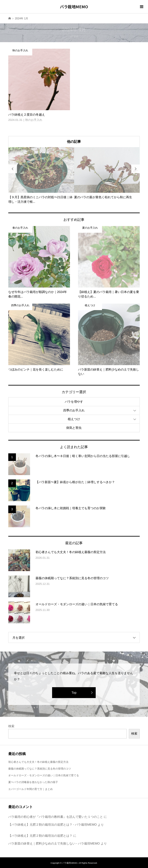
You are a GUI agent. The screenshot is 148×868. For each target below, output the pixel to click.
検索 (11, 726)
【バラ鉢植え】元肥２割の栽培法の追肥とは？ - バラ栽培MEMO (53, 825)
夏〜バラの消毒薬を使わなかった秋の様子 (33, 782)
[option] (41, 175)
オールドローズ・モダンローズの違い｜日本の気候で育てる (44, 775)
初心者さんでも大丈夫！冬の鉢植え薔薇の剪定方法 (38, 762)
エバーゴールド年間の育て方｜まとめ (31, 789)
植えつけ (74, 419)
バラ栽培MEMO (74, 7)
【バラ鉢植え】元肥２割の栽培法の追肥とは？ (40, 836)
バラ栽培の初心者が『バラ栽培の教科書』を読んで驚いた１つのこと (56, 817)
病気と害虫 (74, 428)
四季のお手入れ (74, 410)
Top (74, 693)
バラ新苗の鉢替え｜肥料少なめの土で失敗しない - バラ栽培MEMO (54, 843)
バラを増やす (74, 402)
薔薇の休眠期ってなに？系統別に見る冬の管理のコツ (40, 769)
